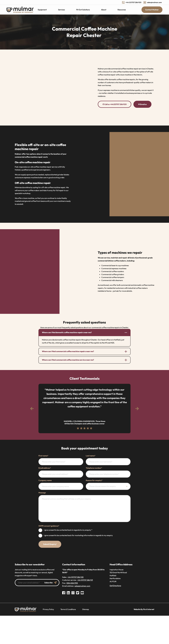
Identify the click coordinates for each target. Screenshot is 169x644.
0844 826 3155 (72, 583)
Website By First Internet (144, 609)
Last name (91, 456)
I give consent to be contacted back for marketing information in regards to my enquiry (78, 535)
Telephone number (94, 468)
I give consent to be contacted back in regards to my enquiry (68, 530)
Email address (45, 468)
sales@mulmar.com (153, 2)
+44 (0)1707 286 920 (132, 2)
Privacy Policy (48, 609)
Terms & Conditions (68, 609)
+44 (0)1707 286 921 (85, 580)
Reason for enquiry (94, 480)
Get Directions (115, 586)
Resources (122, 10)
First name (43, 456)
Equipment (42, 10)
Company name (45, 480)
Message (42, 493)
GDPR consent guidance (49, 526)
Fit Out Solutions (83, 10)
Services (61, 10)
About (104, 10)
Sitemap (86, 609)
